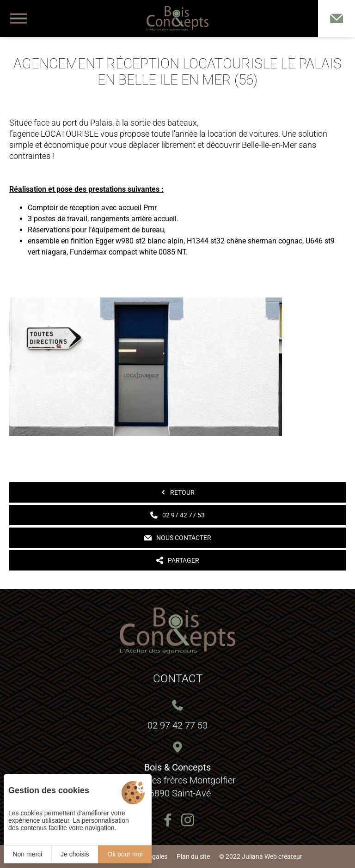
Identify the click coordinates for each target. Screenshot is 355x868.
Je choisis (75, 854)
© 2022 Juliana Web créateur (261, 856)
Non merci (27, 854)
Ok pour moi (125, 854)
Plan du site (193, 856)
